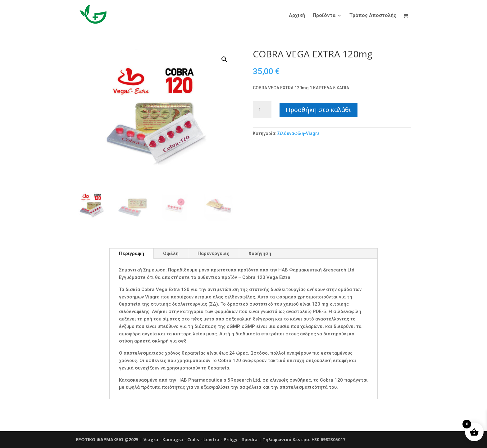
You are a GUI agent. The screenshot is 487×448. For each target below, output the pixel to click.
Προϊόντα (324, 16)
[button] (224, 59)
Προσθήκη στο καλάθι (319, 110)
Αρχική (297, 16)
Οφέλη (171, 253)
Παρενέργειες (214, 253)
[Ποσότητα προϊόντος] (262, 110)
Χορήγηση (260, 253)
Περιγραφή (132, 253)
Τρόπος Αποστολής (373, 16)
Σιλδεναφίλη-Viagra (299, 133)
